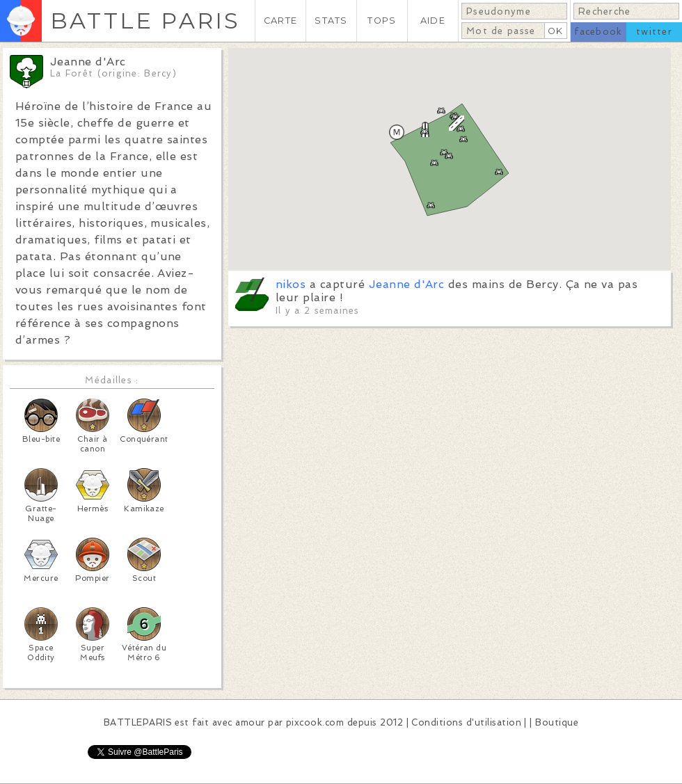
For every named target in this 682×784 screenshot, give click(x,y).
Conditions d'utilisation (466, 722)
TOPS (382, 21)
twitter (654, 32)
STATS (331, 21)
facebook (598, 32)
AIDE (433, 21)
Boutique (557, 722)
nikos (291, 284)
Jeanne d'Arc (407, 284)
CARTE (280, 21)
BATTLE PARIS (145, 21)
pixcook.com (315, 722)
